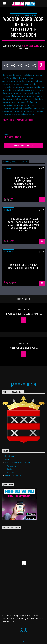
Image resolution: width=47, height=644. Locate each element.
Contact (10, 469)
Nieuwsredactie (31, 46)
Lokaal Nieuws (29, 16)
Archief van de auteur (23, 145)
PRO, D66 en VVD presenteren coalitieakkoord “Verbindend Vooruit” (23, 183)
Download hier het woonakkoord (18, 120)
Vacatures (11, 472)
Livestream (10, 456)
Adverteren (12, 466)
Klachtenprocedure (13, 476)
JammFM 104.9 (23, 385)
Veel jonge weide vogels (24, 348)
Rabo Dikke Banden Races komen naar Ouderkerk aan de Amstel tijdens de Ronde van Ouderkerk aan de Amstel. (23, 225)
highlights (16, 16)
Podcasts (9, 459)
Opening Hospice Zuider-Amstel (24, 314)
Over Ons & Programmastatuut (18, 462)
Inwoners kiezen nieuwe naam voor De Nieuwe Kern (24, 267)
